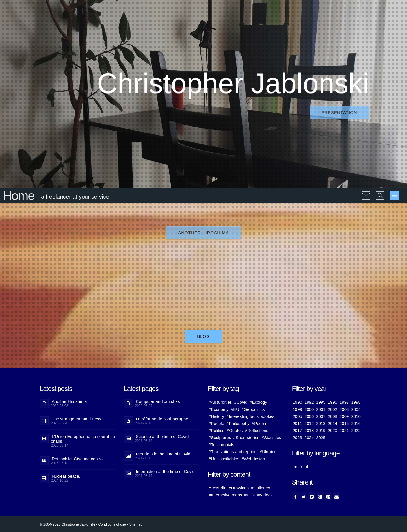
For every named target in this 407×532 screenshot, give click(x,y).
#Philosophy (238, 423)
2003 (344, 409)
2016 (356, 423)
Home (19, 196)
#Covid (241, 402)
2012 (309, 423)
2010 (356, 416)
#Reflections (257, 430)
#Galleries (261, 488)
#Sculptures (220, 437)
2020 (333, 430)
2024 (309, 437)
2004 (356, 409)
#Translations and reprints (233, 452)
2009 (344, 416)
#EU (235, 409)
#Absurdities (220, 402)
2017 (297, 430)
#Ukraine (268, 452)
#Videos (265, 495)
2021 (344, 430)
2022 (356, 430)
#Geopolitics (253, 409)
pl (306, 467)
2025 (321, 437)
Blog (203, 336)
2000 (309, 409)
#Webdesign (253, 459)
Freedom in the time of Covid (163, 454)
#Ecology (258, 402)
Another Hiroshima (203, 233)
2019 (321, 430)
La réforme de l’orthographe (162, 419)
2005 (297, 416)
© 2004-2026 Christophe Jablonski (67, 524)
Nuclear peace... (67, 476)
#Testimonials (221, 445)
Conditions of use (112, 524)
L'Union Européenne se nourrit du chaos (83, 439)
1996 (333, 402)
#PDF (250, 495)
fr (301, 467)
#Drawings (239, 488)
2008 (333, 416)
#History (216, 416)
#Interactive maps (225, 495)
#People (216, 423)
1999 (297, 409)
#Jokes (268, 416)
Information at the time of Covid (165, 471)
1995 (321, 402)
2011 (297, 423)
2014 (333, 423)
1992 (309, 402)
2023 (297, 437)
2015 (344, 423)
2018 (309, 430)
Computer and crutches (158, 401)
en (295, 467)
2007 (321, 416)
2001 (321, 409)
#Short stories (246, 437)
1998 (356, 402)
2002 (333, 409)
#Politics (217, 430)
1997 (344, 402)
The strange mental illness (76, 419)
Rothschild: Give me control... (79, 459)
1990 (297, 402)
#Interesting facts (243, 416)
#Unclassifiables (224, 459)
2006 (309, 416)
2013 (321, 423)
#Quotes (235, 430)
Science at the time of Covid (162, 436)
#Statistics (271, 437)
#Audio (220, 488)
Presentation (339, 113)
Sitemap (136, 524)
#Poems (260, 423)
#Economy (219, 409)
